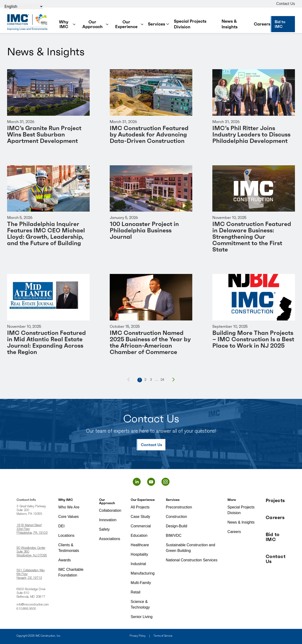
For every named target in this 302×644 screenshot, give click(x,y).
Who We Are (69, 507)
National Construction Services (192, 560)
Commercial (141, 526)
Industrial (138, 564)
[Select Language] (23, 6)
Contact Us (286, 4)
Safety (104, 529)
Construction (176, 517)
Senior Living (142, 617)
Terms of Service (163, 636)
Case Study (141, 517)
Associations (110, 539)
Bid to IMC (273, 537)
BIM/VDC (174, 535)
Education (139, 535)
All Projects (140, 507)
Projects (275, 501)
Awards (65, 560)
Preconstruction (179, 507)
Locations (66, 535)
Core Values (69, 517)
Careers (262, 24)
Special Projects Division (190, 24)
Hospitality (139, 554)
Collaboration (110, 510)
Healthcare (140, 545)
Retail (136, 592)
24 (162, 380)
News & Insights (230, 24)
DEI (61, 526)
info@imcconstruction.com (33, 605)
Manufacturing (143, 573)
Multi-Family (141, 583)
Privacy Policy (138, 636)
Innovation (108, 520)
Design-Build (177, 526)
